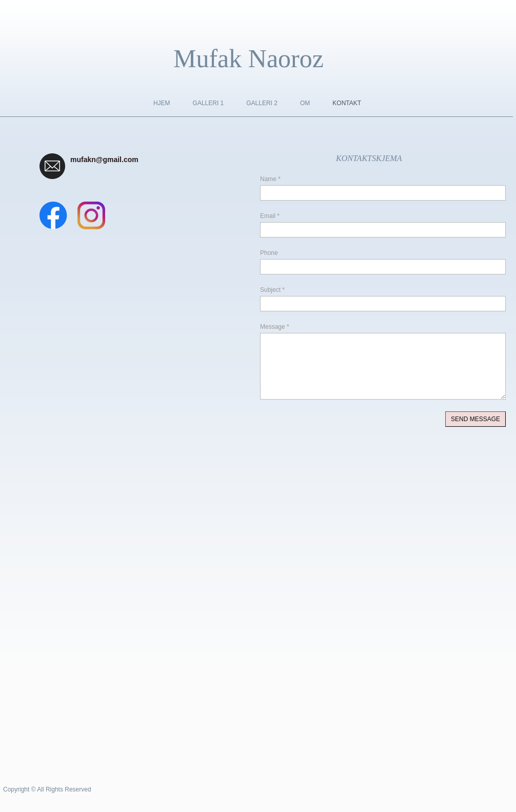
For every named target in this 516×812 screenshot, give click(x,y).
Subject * (272, 290)
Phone (269, 253)
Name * (270, 179)
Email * (270, 216)
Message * (275, 327)
